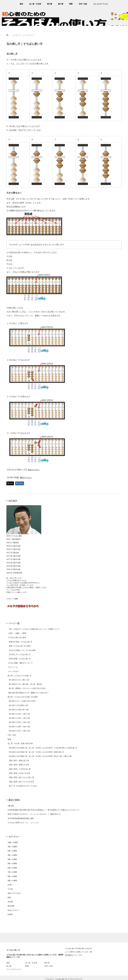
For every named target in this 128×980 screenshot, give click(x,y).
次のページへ (34, 470)
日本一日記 (83, 4)
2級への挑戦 (12, 851)
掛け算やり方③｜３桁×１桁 (19, 714)
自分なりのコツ (14, 910)
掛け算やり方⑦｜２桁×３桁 (19, 731)
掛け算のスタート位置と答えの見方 (22, 701)
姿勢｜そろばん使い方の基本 (20, 646)
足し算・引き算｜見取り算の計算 (20, 744)
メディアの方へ (14, 672)
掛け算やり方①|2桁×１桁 (18, 705)
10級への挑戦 (13, 842)
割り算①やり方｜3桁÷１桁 (19, 680)
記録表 (10, 914)
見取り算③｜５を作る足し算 (20, 769)
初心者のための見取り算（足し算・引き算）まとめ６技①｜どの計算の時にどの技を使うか (43, 748)
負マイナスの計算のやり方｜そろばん (23, 786)
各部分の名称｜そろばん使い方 (21, 642)
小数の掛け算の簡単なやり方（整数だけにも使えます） (29, 693)
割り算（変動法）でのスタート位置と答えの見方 (27, 688)
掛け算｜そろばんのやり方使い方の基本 (23, 697)
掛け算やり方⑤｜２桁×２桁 (19, 722)
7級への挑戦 (12, 872)
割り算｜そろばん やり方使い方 (20, 676)
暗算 (71, 4)
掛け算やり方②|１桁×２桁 (19, 710)
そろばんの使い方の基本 (17, 637)
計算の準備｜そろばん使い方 (20, 659)
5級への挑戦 (12, 863)
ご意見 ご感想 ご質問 (17, 633)
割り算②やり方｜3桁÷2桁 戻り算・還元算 (25, 684)
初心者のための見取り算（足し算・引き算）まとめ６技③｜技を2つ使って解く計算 (40, 756)
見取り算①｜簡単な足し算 (19, 761)
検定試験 (11, 906)
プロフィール (13, 667)
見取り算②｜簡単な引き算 (19, 765)
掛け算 (50, 4)
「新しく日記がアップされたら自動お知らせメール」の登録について (34, 629)
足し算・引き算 (35, 4)
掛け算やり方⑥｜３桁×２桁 (19, 727)
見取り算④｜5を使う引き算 (19, 773)
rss (126, 4)
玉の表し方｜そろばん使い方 (20, 654)
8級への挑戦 (12, 876)
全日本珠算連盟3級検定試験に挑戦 (21, 818)
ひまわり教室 (28, 588)
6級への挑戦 (12, 868)
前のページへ (26, 477)
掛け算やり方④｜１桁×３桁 (19, 718)
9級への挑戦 (12, 881)
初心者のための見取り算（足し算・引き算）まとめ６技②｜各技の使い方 (36, 752)
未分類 (10, 902)
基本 (21, 4)
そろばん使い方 (13, 950)
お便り (10, 885)
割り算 (61, 4)
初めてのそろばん (14, 893)
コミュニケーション (101, 4)
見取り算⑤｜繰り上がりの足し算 (21, 777)
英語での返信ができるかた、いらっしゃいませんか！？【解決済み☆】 (34, 814)
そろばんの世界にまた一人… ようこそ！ (24, 823)
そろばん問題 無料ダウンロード (20, 663)
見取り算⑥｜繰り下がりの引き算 (21, 782)
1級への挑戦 (12, 847)
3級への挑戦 (12, 855)
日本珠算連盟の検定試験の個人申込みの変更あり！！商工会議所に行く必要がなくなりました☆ (44, 810)
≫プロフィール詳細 (12, 599)
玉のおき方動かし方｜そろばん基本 (22, 650)
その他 (10, 889)
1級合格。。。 (13, 806)
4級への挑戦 (12, 859)
